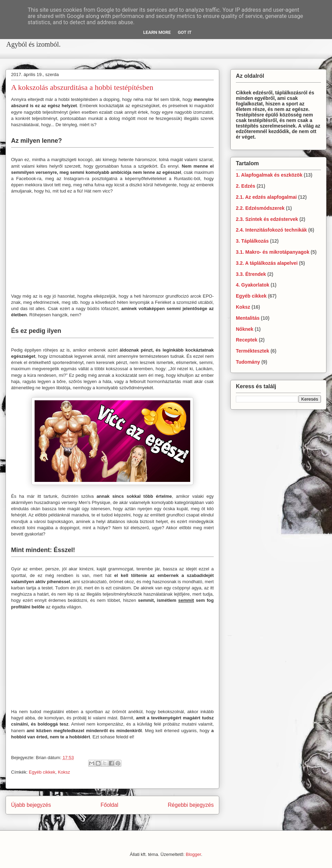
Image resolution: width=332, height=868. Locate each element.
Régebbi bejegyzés (191, 805)
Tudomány (248, 362)
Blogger (193, 854)
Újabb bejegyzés (31, 805)
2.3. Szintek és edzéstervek (267, 219)
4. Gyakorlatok (253, 285)
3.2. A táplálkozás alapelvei (267, 263)
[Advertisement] (118, 54)
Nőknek (245, 329)
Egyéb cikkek (42, 772)
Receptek (247, 340)
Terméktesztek (252, 351)
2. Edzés (246, 186)
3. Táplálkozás (252, 241)
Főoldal (109, 805)
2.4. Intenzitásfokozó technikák (271, 230)
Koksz (64, 772)
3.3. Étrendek (251, 274)
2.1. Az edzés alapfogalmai (266, 197)
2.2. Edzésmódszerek (260, 208)
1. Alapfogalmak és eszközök (269, 175)
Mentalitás (248, 318)
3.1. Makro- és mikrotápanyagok (273, 252)
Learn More (157, 32)
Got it (185, 32)
